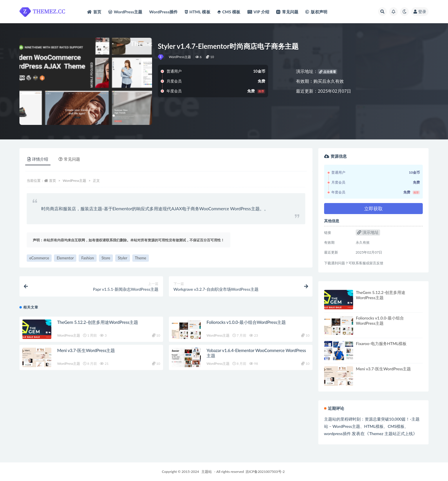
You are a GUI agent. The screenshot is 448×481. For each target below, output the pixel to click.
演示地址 (368, 232)
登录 (420, 11)
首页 (53, 181)
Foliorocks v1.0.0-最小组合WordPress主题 (246, 322)
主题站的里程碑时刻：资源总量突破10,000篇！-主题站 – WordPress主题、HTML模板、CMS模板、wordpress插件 (372, 426)
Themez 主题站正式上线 (391, 434)
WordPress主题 (180, 57)
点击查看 (328, 72)
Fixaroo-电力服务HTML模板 (381, 343)
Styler (123, 258)
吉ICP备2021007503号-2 (265, 472)
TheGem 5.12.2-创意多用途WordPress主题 (97, 322)
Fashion (88, 258)
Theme (141, 258)
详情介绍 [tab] (38, 159)
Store (106, 258)
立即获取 (373, 208)
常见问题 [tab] (69, 159)
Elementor (65, 258)
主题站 (207, 472)
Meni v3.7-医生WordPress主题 (86, 350)
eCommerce (39, 258)
